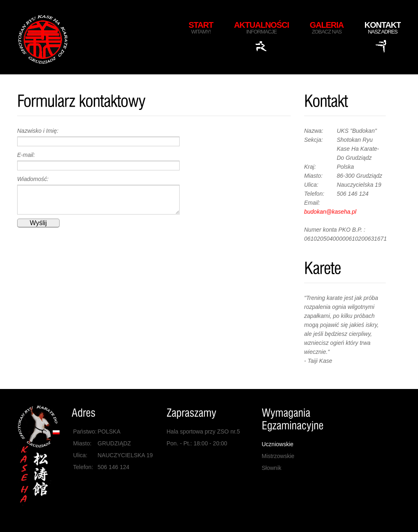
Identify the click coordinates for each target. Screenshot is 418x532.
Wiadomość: (33, 179)
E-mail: (26, 155)
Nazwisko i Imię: (38, 131)
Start (201, 28)
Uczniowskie (278, 444)
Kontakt (383, 28)
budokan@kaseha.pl (330, 212)
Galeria (327, 28)
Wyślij (38, 223)
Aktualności (261, 28)
